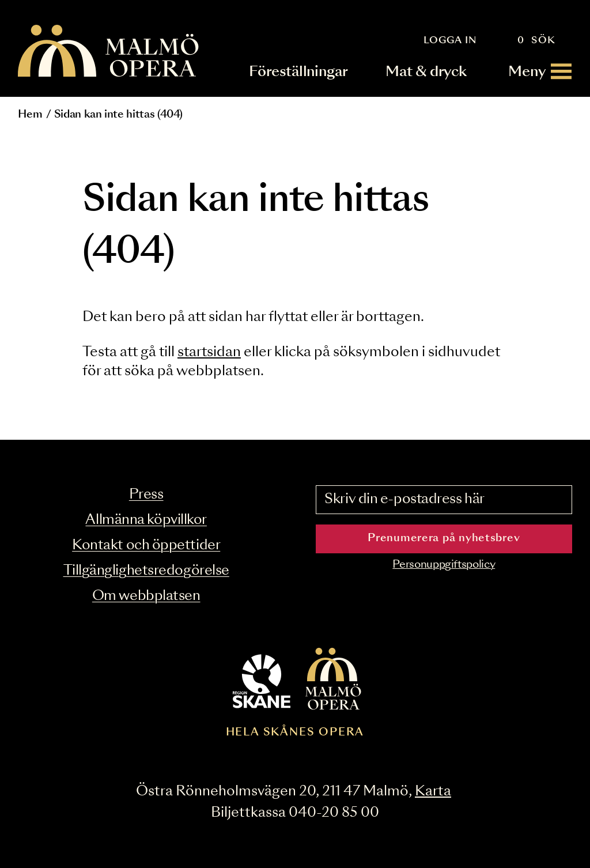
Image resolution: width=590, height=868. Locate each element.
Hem (30, 115)
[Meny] (540, 71)
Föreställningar (299, 71)
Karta (433, 792)
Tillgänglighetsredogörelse (146, 571)
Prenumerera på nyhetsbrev (444, 538)
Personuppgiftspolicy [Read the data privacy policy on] (444, 565)
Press (146, 495)
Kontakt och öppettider (146, 546)
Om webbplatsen (146, 596)
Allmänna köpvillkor (146, 520)
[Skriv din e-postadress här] (444, 500)
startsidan (209, 352)
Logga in (451, 40)
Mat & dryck (426, 71)
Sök (544, 40)
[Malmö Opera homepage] (109, 52)
